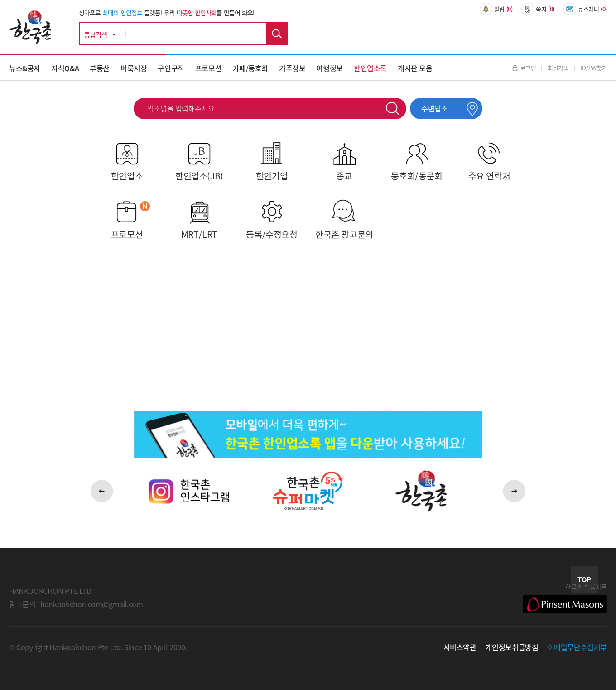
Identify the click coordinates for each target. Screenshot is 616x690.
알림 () (496, 9)
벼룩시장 (134, 68)
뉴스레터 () (585, 9)
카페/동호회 (250, 68)
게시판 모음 (415, 68)
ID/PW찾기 (594, 68)
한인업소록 (370, 68)
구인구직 (171, 68)
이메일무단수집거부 (577, 647)
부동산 (100, 68)
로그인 (524, 68)
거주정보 (292, 68)
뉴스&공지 (25, 68)
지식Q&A (65, 68)
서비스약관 (460, 647)
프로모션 (208, 68)
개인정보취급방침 (512, 647)
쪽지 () (538, 9)
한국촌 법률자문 (565, 598)
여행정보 (329, 68)
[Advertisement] (306, 329)
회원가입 (558, 68)
